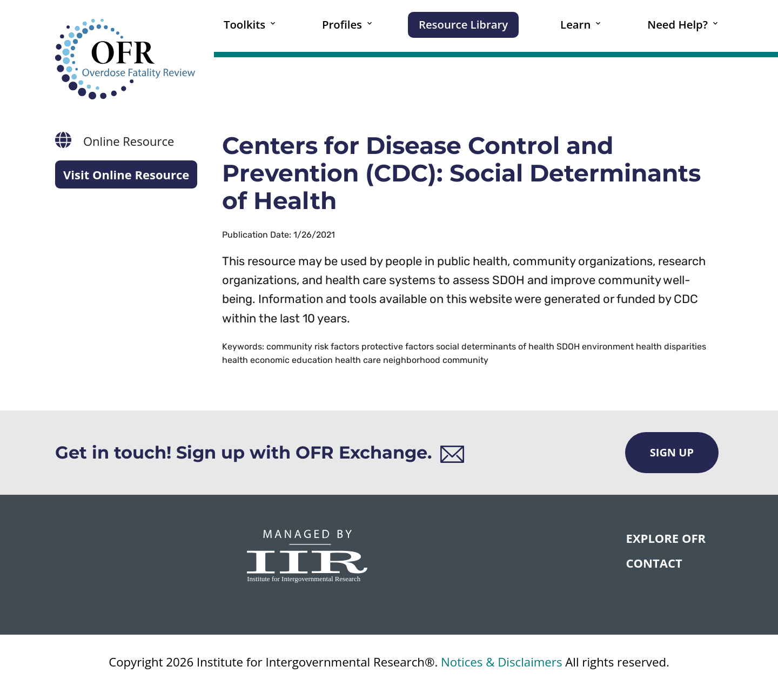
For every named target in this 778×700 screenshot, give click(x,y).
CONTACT (654, 563)
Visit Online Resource (126, 174)
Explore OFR (666, 538)
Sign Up (672, 452)
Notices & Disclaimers (501, 662)
